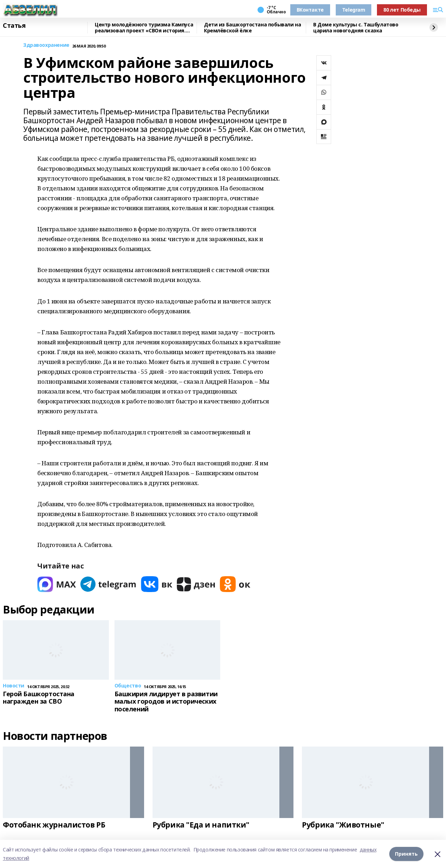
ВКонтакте (310, 10)
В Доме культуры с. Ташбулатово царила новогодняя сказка (356, 28)
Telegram (354, 10)
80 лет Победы (402, 10)
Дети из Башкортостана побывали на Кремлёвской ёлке (252, 28)
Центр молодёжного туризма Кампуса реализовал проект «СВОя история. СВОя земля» (144, 28)
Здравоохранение (46, 45)
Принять (406, 854)
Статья (14, 26)
